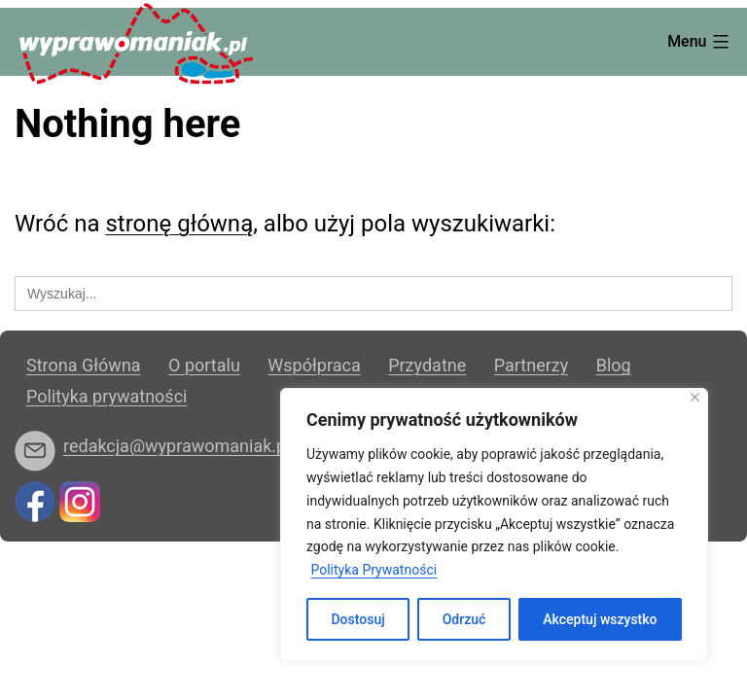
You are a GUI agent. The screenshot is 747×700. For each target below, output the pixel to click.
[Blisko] (695, 397)
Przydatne (427, 365)
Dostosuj (357, 619)
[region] (494, 525)
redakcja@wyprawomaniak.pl (177, 446)
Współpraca (314, 365)
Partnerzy (532, 365)
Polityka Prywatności (373, 570)
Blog (614, 365)
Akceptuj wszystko (600, 619)
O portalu (204, 365)
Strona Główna (84, 365)
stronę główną (179, 224)
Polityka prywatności (107, 396)
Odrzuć (464, 619)
